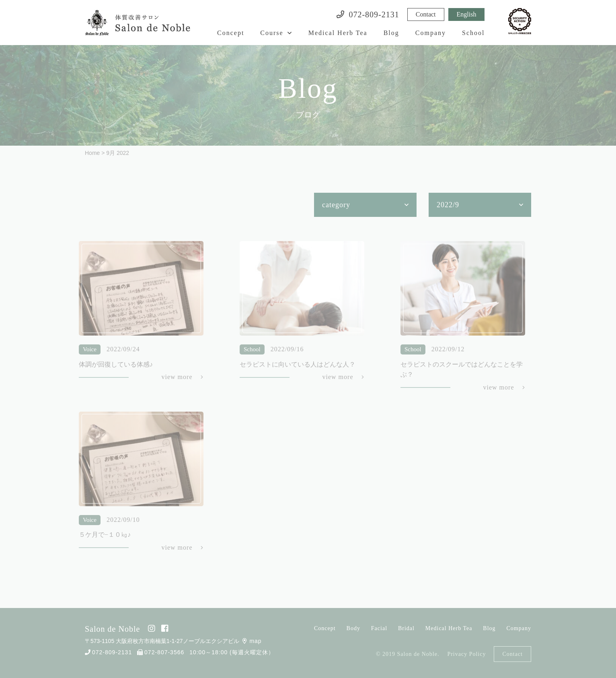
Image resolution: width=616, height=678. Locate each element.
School (473, 33)
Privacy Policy (466, 654)
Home (92, 153)
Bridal (406, 628)
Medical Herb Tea (338, 33)
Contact (426, 14)
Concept (231, 33)
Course (272, 33)
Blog (391, 33)
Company (431, 33)
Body (353, 628)
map (252, 641)
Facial (379, 628)
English (467, 14)
